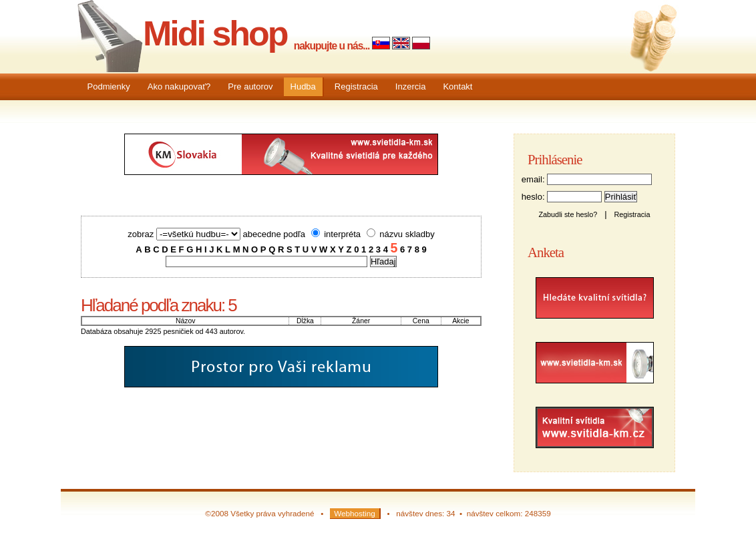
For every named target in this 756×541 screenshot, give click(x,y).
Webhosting (355, 513)
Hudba (303, 86)
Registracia (356, 86)
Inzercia (411, 86)
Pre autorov (250, 86)
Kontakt (457, 86)
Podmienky (109, 86)
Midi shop (215, 33)
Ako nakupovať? (179, 86)
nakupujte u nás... (332, 46)
